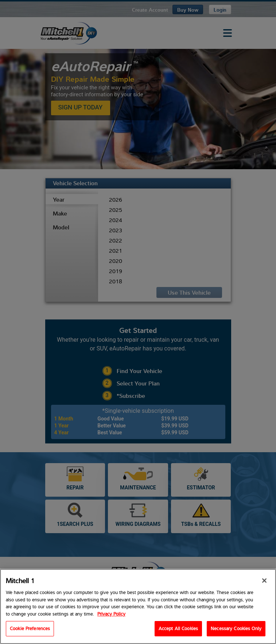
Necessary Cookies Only (236, 630)
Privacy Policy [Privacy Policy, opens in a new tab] (111, 615)
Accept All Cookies (178, 630)
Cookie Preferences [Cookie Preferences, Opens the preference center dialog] (30, 630)
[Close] (264, 582)
